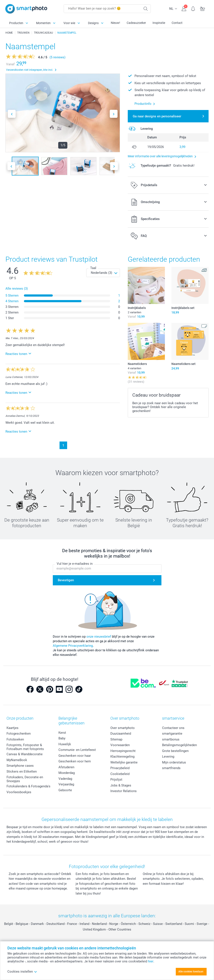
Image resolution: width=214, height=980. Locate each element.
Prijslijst (116, 780)
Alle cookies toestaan (191, 972)
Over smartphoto (123, 728)
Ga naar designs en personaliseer (157, 116)
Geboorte (65, 790)
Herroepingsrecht (123, 751)
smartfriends (171, 768)
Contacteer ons (173, 728)
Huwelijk (65, 744)
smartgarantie (172, 734)
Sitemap (116, 739)
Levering (168, 757)
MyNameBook (17, 760)
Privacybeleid (120, 768)
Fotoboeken (15, 739)
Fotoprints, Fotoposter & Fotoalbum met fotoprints (25, 747)
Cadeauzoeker (136, 23)
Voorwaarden (120, 745)
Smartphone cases (20, 766)
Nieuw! (115, 23)
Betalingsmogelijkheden (179, 745)
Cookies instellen (22, 972)
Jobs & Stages (121, 785)
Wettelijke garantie (124, 762)
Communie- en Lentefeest (77, 750)
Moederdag (67, 773)
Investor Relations (124, 791)
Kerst (62, 733)
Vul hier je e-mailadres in (75, 564)
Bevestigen (66, 580)
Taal (93, 268)
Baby (62, 738)
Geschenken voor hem (75, 761)
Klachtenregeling (122, 757)
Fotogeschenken (19, 734)
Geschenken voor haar (75, 756)
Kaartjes (12, 728)
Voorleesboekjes (19, 792)
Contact (177, 23)
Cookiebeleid (120, 774)
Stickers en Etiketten (22, 772)
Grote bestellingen (175, 751)
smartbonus (171, 739)
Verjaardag (66, 784)
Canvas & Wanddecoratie (25, 754)
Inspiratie (159, 23)
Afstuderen (66, 767)
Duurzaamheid (121, 734)
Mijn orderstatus (174, 762)
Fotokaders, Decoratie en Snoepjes (25, 779)
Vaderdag (65, 779)
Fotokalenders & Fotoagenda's (28, 786)
